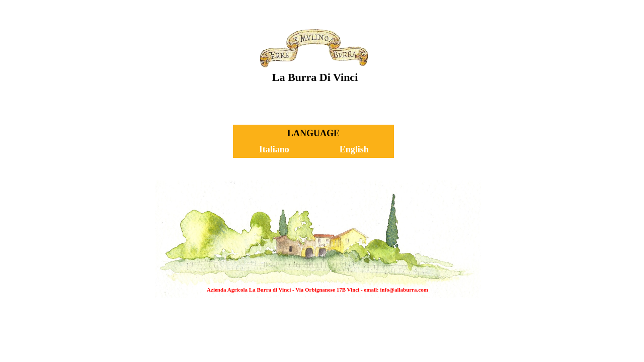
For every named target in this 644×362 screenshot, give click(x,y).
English (354, 149)
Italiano (274, 149)
